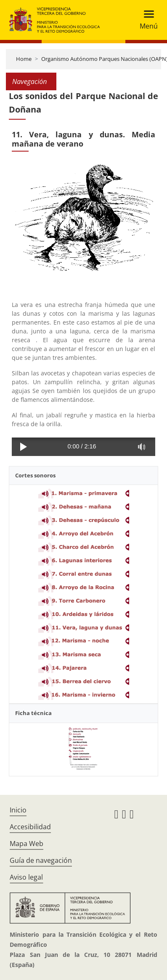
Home (24, 59)
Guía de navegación (41, 860)
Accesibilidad (30, 827)
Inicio (18, 810)
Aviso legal (26, 877)
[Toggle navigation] (146, 20)
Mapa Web (27, 844)
